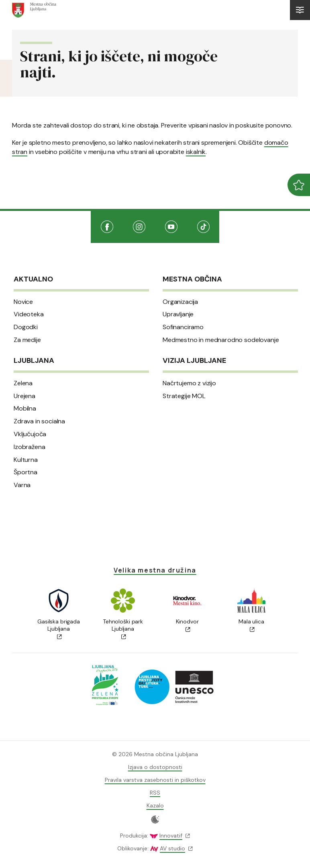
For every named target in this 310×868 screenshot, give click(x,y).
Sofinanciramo (183, 327)
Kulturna (26, 460)
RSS (155, 793)
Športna (25, 472)
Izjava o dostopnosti (155, 767)
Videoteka (29, 314)
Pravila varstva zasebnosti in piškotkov (155, 780)
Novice (23, 302)
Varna (22, 485)
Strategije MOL (184, 396)
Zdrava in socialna (39, 421)
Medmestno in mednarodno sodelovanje (221, 340)
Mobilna (25, 409)
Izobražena (29, 447)
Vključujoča (30, 434)
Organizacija (180, 302)
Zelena (23, 383)
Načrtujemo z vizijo (189, 383)
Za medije (27, 340)
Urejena (24, 396)
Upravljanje (178, 314)
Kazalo (155, 805)
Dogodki (26, 327)
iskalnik (196, 152)
